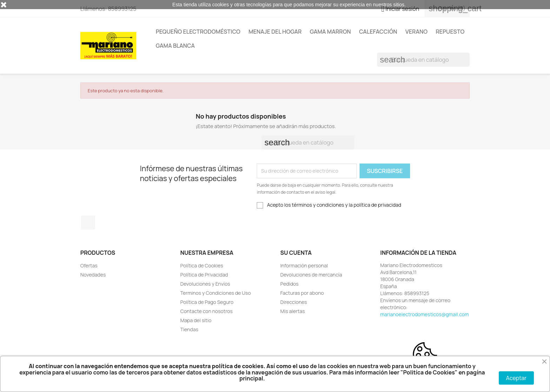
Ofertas (89, 265)
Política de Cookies (202, 265)
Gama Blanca (175, 46)
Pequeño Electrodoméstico (198, 32)
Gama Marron (330, 32)
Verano (417, 32)
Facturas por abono (302, 293)
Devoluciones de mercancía (311, 275)
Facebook (88, 222)
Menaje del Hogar (275, 32)
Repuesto (450, 32)
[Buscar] (423, 60)
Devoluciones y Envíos (205, 284)
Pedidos (289, 284)
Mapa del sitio (196, 320)
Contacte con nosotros (206, 311)
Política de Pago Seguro (207, 302)
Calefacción (378, 32)
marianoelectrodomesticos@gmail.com (425, 314)
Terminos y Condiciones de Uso (216, 293)
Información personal (304, 265)
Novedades (93, 275)
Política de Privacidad (204, 275)
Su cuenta (296, 253)
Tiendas (189, 329)
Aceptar (516, 378)
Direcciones (294, 302)
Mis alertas (293, 311)
